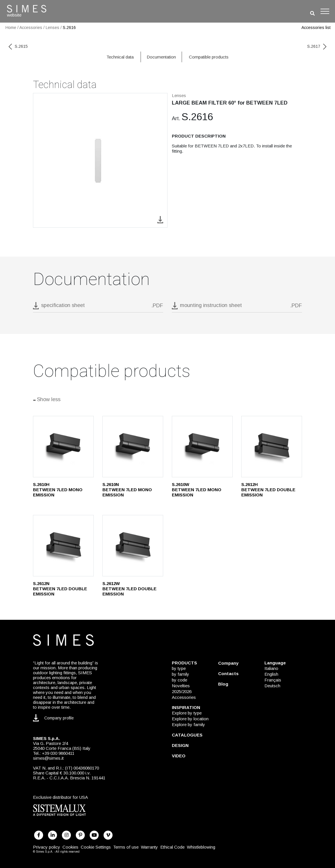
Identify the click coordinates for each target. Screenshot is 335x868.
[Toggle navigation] (325, 11)
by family (181, 674)
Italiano (271, 668)
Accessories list (316, 28)
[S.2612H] (272, 447)
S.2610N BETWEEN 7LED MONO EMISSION (127, 490)
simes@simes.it (48, 758)
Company (228, 663)
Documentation (161, 57)
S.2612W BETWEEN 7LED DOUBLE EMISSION (129, 589)
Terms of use (126, 847)
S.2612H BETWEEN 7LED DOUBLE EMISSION (268, 490)
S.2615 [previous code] (18, 46)
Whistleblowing (201, 847)
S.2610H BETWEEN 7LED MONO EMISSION (58, 490)
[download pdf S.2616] (98, 307)
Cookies (70, 847)
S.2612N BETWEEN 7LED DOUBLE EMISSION (60, 589)
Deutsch (272, 686)
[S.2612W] (133, 546)
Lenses (53, 28)
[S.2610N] (133, 447)
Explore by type (187, 713)
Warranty (149, 847)
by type (179, 668)
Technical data (120, 57)
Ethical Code (172, 847)
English (271, 674)
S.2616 (69, 28)
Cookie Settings (96, 847)
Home (11, 28)
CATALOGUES (187, 735)
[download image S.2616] (160, 219)
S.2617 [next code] (317, 46)
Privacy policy (47, 847)
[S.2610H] (63, 447)
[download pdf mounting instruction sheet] (237, 307)
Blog (223, 684)
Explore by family (188, 724)
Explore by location (190, 719)
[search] (312, 13)
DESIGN (180, 745)
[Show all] (167, 400)
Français (273, 680)
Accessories (31, 28)
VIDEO (179, 756)
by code (180, 680)
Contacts (228, 674)
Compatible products (209, 57)
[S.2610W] (202, 447)
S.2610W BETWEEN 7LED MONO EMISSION (197, 490)
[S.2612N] (63, 546)
